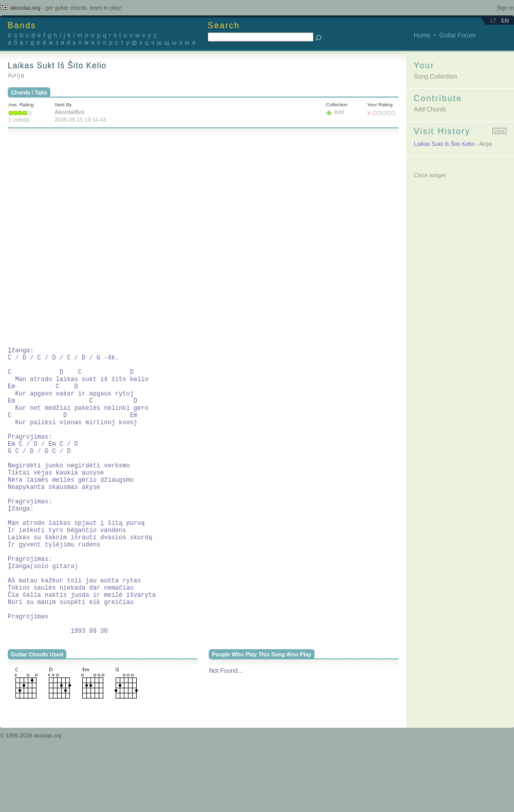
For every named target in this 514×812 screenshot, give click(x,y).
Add (339, 112)
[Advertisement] (99, 239)
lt (493, 21)
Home (422, 35)
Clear (499, 131)
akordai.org (66, 8)
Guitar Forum (458, 35)
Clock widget (430, 175)
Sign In (505, 8)
